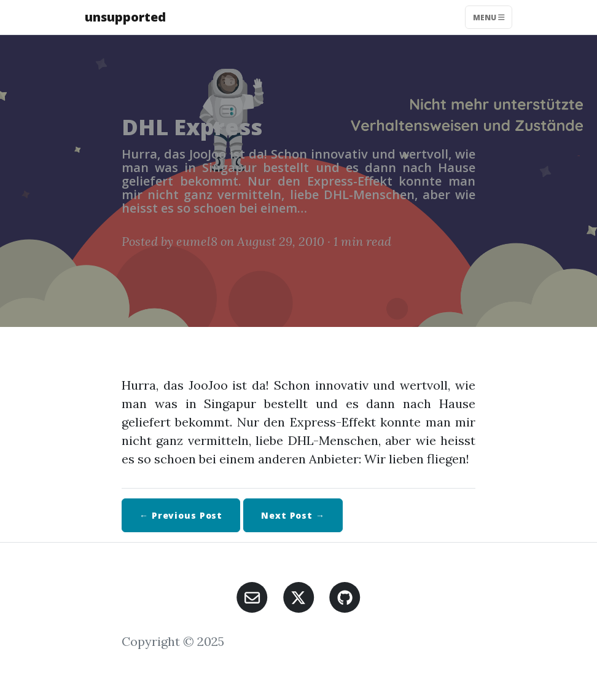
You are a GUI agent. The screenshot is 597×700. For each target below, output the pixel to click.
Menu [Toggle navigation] (489, 17)
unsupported (125, 17)
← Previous (181, 515)
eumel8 (197, 241)
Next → (293, 515)
